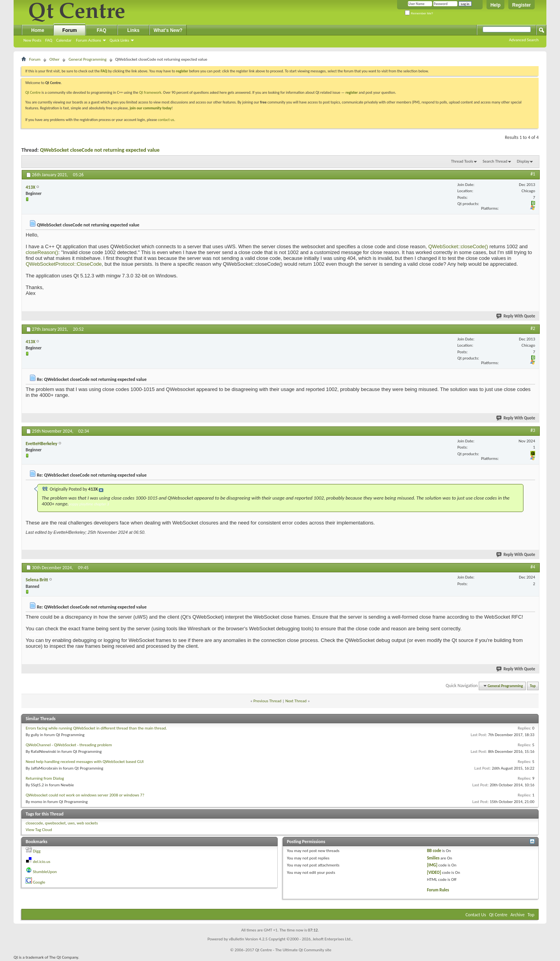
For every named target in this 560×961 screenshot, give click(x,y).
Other (54, 59)
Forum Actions (88, 40)
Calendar (64, 40)
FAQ (49, 40)
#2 (533, 328)
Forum (69, 30)
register (352, 92)
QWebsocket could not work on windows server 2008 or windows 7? (85, 795)
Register (521, 5)
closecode (34, 823)
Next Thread (296, 701)
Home (38, 30)
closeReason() (42, 252)
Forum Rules (438, 890)
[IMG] (432, 865)
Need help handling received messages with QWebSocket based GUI (85, 762)
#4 (533, 567)
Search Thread (495, 161)
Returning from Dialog (45, 778)
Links (133, 30)
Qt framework (150, 92)
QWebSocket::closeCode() (458, 246)
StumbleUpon (45, 872)
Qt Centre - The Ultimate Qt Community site (293, 950)
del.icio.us (42, 862)
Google (39, 882)
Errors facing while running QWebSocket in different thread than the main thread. (96, 728)
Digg (37, 851)
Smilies (433, 858)
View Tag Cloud (39, 830)
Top (533, 686)
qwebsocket (55, 823)
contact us (166, 120)
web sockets (87, 823)
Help (495, 5)
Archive (518, 915)
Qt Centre (33, 92)
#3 (533, 430)
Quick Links (119, 40)
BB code (434, 851)
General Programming (87, 59)
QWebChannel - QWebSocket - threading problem (69, 745)
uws (71, 823)
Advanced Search (524, 40)
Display (523, 161)
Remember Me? (419, 13)
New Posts (32, 40)
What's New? (168, 30)
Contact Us (476, 915)
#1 (533, 174)
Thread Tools (462, 161)
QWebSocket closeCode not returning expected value (100, 150)
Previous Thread (268, 701)
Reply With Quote (516, 316)
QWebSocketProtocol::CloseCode (64, 264)
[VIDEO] (434, 872)
